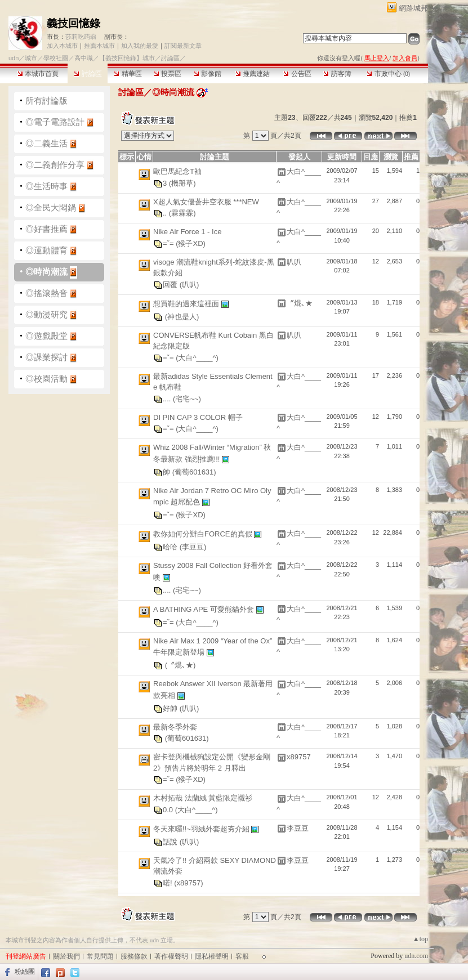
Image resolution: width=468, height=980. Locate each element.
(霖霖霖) (182, 213)
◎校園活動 (46, 379)
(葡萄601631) (194, 471)
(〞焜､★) (180, 665)
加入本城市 (62, 46)
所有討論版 (46, 100)
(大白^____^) (197, 357)
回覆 (171, 284)
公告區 (297, 74)
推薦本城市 (99, 46)
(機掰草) (182, 183)
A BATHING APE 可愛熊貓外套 (205, 609)
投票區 (168, 74)
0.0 (169, 809)
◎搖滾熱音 (46, 293)
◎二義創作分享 (55, 165)
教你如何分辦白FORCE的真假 (204, 534)
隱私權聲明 (212, 956)
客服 (242, 956)
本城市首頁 (38, 74)
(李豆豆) (193, 547)
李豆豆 (298, 828)
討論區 (88, 74)
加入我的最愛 (140, 46)
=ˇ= (169, 243)
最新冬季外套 (175, 727)
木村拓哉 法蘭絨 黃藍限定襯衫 (203, 798)
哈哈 (171, 547)
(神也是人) (182, 316)
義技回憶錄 (73, 23)
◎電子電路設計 (55, 122)
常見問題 (100, 956)
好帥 (171, 708)
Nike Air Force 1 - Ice (187, 232)
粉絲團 (25, 972)
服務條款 (134, 956)
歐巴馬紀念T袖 (177, 171)
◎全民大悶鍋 (51, 207)
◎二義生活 (46, 143)
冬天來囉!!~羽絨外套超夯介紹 (202, 828)
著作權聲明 (171, 956)
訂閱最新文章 (183, 46)
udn (14, 58)
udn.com (416, 956)
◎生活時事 (46, 186)
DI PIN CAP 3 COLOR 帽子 (198, 417)
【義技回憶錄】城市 (127, 58)
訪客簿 (337, 74)
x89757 (299, 757)
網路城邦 (413, 8)
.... (168, 398)
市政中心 (388, 74)
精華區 (128, 74)
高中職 (84, 58)
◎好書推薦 (46, 229)
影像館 (208, 74)
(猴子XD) (191, 243)
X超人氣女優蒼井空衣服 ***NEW (206, 202)
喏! (168, 882)
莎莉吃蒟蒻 (81, 37)
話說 (171, 841)
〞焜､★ (300, 303)
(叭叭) (190, 284)
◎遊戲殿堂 (46, 336)
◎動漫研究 (46, 314)
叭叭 (294, 262)
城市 (31, 58)
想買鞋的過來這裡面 (187, 303)
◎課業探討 (46, 357)
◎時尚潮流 (46, 272)
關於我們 (66, 956)
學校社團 (56, 58)
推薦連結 (253, 74)
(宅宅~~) (187, 398)
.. (166, 213)
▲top (420, 939)
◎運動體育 (46, 250)
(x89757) (188, 882)
